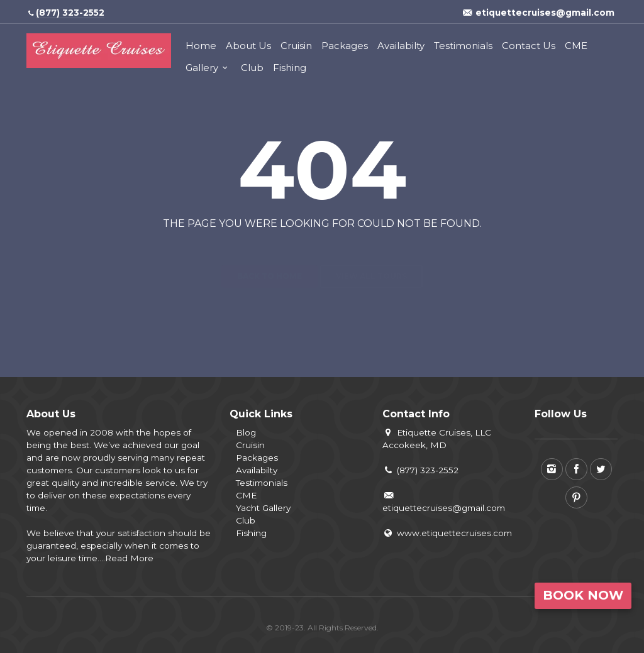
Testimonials (463, 46)
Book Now (583, 595)
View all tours (371, 254)
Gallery (202, 68)
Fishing (290, 68)
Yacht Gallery (263, 508)
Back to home (269, 254)
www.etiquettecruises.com (447, 533)
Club (252, 68)
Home (201, 46)
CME (576, 46)
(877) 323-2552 (420, 470)
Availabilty (401, 46)
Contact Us (529, 46)
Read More (129, 558)
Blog (246, 432)
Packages (345, 46)
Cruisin (296, 46)
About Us (248, 46)
